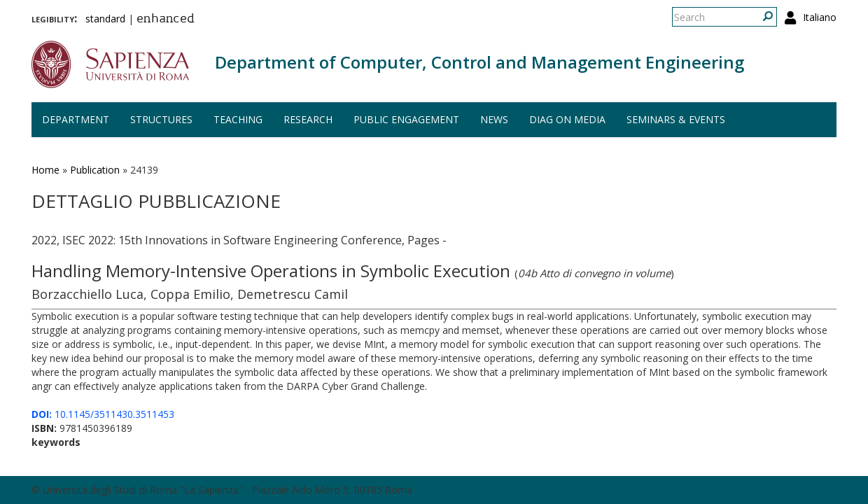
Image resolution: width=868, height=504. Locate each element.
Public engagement (406, 119)
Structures (161, 119)
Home (45, 170)
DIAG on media (567, 119)
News (494, 119)
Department (76, 119)
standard (105, 19)
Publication (95, 170)
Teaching (238, 119)
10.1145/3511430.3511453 (103, 414)
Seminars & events (676, 119)
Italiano (820, 17)
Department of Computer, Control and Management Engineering (479, 62)
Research (308, 119)
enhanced (166, 20)
